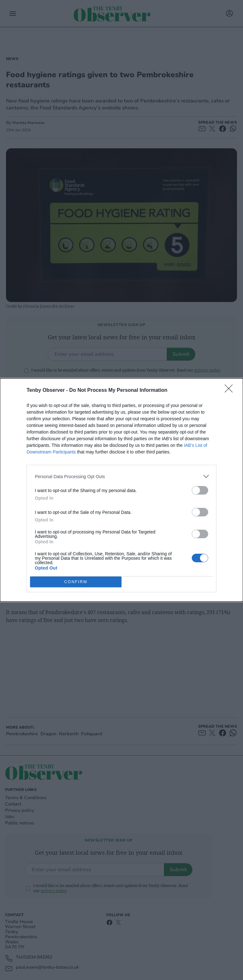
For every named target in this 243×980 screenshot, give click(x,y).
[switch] (200, 490)
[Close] (231, 391)
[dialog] (121, 490)
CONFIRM (76, 582)
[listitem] (121, 476)
